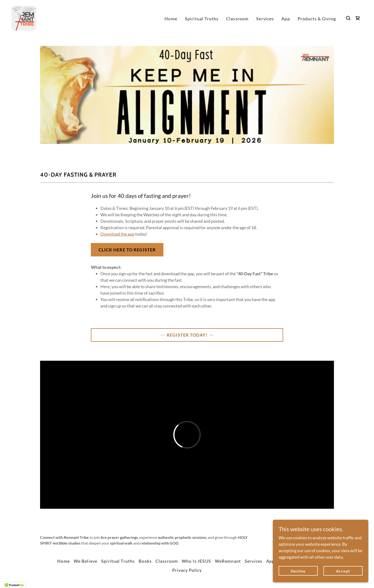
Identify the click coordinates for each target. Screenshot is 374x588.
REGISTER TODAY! (187, 335)
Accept (343, 571)
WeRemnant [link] (228, 561)
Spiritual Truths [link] (202, 19)
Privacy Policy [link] (187, 570)
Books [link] (145, 561)
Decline (298, 571)
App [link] (286, 19)
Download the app (117, 234)
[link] (24, 18)
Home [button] (64, 561)
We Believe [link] (86, 561)
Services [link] (265, 19)
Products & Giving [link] (317, 19)
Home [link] (171, 19)
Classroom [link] (237, 19)
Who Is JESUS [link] (196, 561)
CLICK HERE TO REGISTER (127, 250)
